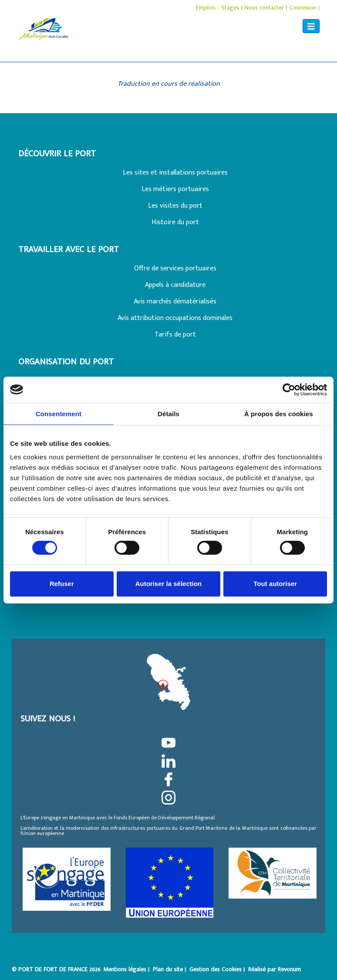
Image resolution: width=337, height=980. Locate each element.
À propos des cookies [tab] (279, 414)
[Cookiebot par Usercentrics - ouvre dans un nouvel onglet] (289, 390)
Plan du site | (170, 969)
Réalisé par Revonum (275, 969)
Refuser (62, 584)
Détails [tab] (168, 414)
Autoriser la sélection (169, 584)
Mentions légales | (127, 969)
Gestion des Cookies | (218, 969)
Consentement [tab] (59, 414)
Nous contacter (264, 8)
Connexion (303, 8)
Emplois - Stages (217, 8)
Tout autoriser (275, 584)
